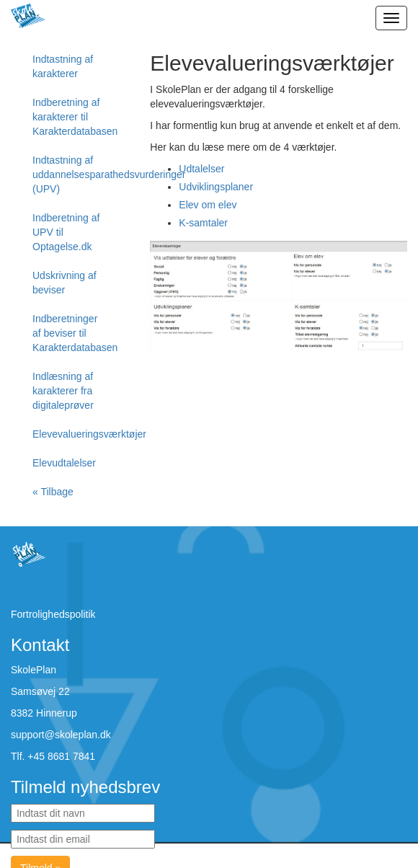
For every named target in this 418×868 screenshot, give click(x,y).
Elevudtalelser (64, 463)
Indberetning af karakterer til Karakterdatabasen (75, 117)
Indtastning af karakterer (63, 66)
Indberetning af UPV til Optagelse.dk (66, 232)
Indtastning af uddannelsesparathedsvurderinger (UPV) (75, 174)
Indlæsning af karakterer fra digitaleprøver (63, 391)
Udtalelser (201, 169)
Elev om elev (208, 205)
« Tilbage (53, 492)
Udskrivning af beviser (65, 283)
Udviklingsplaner (216, 187)
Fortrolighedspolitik (53, 614)
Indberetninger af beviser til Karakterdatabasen (75, 333)
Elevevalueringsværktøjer (75, 434)
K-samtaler (203, 223)
